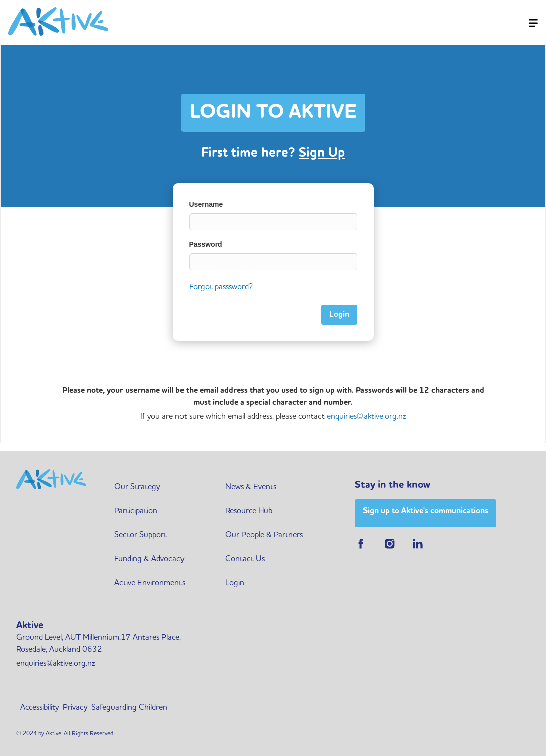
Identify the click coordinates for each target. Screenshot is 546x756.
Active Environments (150, 583)
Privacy (75, 708)
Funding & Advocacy (149, 559)
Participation (136, 511)
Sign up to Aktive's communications (426, 511)
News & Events (251, 487)
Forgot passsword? (221, 287)
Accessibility (39, 708)
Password (206, 244)
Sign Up (322, 153)
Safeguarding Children (129, 708)
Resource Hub (249, 511)
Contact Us (245, 559)
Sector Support (141, 535)
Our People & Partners (264, 535)
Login (235, 583)
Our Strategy (137, 487)
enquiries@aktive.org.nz (366, 417)
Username (206, 204)
